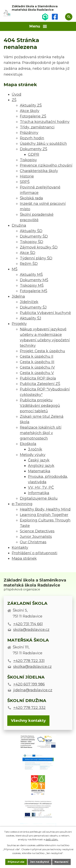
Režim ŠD (29, 264)
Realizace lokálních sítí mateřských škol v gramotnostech (41, 433)
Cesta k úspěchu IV (37, 367)
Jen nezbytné (40, 862)
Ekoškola (28, 444)
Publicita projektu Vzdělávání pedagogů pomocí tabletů (40, 406)
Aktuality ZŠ (31, 105)
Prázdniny (29, 133)
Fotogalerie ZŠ (33, 116)
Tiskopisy (28, 160)
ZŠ (14, 100)
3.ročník (35, 449)
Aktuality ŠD (31, 231)
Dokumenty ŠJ (33, 307)
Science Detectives (37, 531)
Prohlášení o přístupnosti (35, 553)
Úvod (17, 94)
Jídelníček (29, 302)
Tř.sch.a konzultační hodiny (45, 122)
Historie (27, 176)
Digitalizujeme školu (39, 498)
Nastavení (61, 862)
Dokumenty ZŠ (34, 149)
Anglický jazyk (41, 466)
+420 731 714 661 (28, 624)
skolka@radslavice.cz (32, 667)
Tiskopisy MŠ (32, 285)
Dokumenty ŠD (34, 236)
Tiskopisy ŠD (32, 242)
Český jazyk (39, 460)
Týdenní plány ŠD (36, 258)
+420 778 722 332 (29, 708)
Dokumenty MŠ (34, 280)
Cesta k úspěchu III (37, 362)
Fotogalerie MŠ (34, 291)
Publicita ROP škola (38, 378)
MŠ (15, 269)
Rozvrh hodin (32, 138)
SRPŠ (25, 182)
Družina (19, 225)
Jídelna (18, 296)
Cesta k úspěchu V (37, 373)
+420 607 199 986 (29, 684)
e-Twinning (22, 504)
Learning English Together (44, 515)
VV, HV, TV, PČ (41, 487)
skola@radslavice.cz (31, 630)
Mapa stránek (24, 558)
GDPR (34, 154)
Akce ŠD (28, 253)
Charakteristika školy (39, 171)
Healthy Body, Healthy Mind (45, 509)
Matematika (39, 471)
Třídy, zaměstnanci (37, 127)
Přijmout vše (16, 862)
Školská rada (31, 198)
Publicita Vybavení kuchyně (45, 313)
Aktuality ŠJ (31, 318)
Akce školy (30, 111)
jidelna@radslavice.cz (33, 690)
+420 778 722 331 (29, 661)
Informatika (39, 493)
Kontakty (20, 548)
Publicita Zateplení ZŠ (40, 384)
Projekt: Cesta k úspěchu (42, 351)
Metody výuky (33, 455)
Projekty (19, 324)
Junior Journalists (36, 537)
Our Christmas (33, 542)
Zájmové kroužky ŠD (39, 247)
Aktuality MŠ (31, 275)
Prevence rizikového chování (46, 165)
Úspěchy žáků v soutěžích (43, 144)
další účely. (52, 839)
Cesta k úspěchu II (37, 356)
